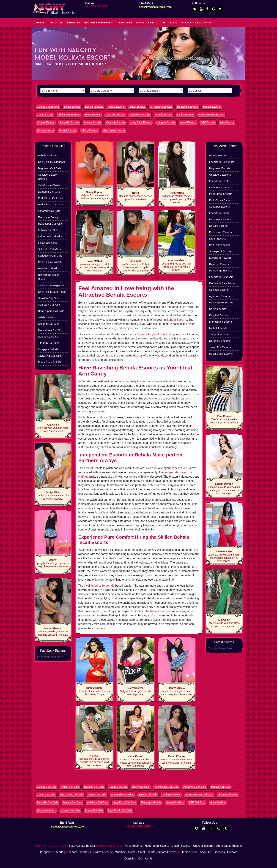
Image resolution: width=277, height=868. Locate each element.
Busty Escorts (137, 107)
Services (73, 22)
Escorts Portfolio (99, 22)
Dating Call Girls (171, 794)
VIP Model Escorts (140, 115)
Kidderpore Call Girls (50, 236)
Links (140, 22)
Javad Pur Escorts (220, 347)
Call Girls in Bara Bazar (52, 292)
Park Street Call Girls (51, 198)
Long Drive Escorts (141, 122)
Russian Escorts (94, 107)
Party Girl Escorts (69, 122)
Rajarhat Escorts (219, 264)
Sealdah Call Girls (49, 298)
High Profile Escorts (114, 130)
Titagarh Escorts (219, 334)
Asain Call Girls (175, 802)
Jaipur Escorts (181, 846)
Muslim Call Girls (46, 810)
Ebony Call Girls (94, 810)
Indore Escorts (167, 852)
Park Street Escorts (221, 194)
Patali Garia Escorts (221, 354)
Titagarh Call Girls (49, 343)
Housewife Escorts (188, 107)
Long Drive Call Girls (124, 802)
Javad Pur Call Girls (50, 356)
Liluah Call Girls (47, 243)
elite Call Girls (218, 802)
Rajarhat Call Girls (49, 268)
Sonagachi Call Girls (50, 256)
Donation (125, 22)
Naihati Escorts (218, 328)
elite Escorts (227, 122)
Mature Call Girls (73, 802)
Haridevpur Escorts (221, 219)
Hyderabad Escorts (157, 846)
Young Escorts (116, 107)
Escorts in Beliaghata (222, 162)
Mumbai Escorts (125, 852)
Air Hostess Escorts (161, 107)
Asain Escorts (188, 122)
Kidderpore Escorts (221, 232)
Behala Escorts (218, 155)
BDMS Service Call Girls (199, 794)
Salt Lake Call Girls (50, 249)
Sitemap (185, 852)
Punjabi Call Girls (221, 787)
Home (40, 22)
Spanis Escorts (164, 115)
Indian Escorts (72, 107)
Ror (195, 852)
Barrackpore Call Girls (51, 311)
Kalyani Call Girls (48, 230)
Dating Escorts (185, 115)
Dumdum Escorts (219, 187)
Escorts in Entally (48, 217)
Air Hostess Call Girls (166, 787)
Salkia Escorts (218, 309)
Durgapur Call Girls (50, 349)
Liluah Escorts (218, 239)
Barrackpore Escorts (221, 302)
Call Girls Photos (115, 115)
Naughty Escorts (166, 122)
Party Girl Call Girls (47, 802)
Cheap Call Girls (46, 794)
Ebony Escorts (90, 130)
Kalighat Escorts (219, 315)
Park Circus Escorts (221, 200)
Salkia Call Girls (48, 317)
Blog (174, 22)
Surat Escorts (147, 852)
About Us (56, 22)
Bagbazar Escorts (220, 168)
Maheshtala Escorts (221, 322)
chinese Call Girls (228, 794)
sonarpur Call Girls (49, 211)
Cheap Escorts (45, 115)
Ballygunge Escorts (221, 270)
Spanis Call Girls (148, 794)
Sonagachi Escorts (220, 251)
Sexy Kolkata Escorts (82, 846)
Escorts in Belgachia (221, 277)
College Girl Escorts (48, 107)
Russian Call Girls (94, 787)
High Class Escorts (69, 115)
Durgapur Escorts (220, 341)
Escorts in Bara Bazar (222, 283)
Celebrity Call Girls (97, 802)
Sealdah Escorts (219, 290)
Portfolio (232, 852)
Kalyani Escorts (218, 226)
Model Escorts (93, 115)
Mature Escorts (93, 122)
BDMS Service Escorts (211, 115)
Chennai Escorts (77, 852)
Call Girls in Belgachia (51, 285)
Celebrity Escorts (116, 122)
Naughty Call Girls (151, 802)
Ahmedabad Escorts (229, 846)
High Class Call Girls (72, 794)
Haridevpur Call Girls (50, 224)
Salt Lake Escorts (220, 245)
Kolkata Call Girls (196, 22)
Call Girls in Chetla (49, 185)
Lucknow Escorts (101, 852)
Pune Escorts (133, 846)
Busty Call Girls (141, 787)
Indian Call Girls (70, 787)
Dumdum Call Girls (49, 192)
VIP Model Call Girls (122, 794)
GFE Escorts (208, 122)
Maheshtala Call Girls (51, 330)
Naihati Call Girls (48, 337)
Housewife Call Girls (195, 787)
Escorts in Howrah (220, 258)
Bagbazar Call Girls (50, 168)
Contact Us (157, 22)
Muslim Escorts (45, 130)
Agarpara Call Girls (49, 305)
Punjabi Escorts (212, 107)
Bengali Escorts (68, 130)
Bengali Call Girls (70, 810)
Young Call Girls (118, 787)
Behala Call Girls (48, 155)
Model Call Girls (97, 794)
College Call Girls (46, 787)
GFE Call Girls (197, 802)
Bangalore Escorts (52, 852)
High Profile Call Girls (120, 810)
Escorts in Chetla (219, 181)
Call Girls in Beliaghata (52, 162)
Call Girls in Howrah (50, 262)
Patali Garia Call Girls (51, 362)
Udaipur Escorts (203, 846)
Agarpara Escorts (220, 296)
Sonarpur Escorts (220, 207)
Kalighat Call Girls (49, 324)
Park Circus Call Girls (51, 204)
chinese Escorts (46, 122)
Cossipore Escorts (220, 175)
